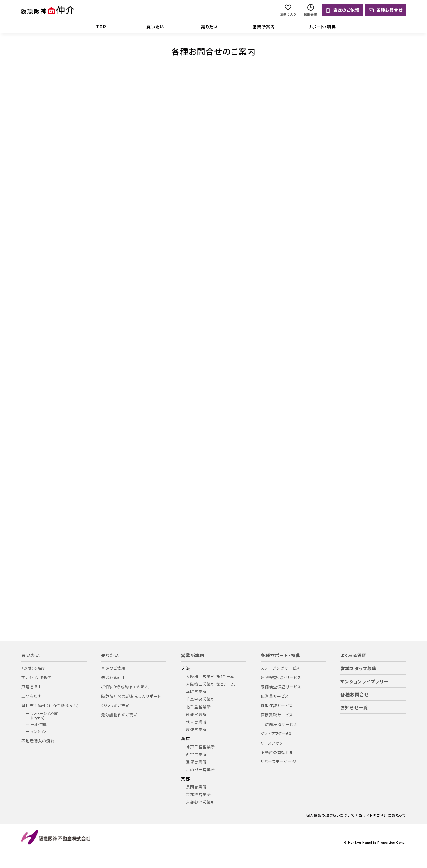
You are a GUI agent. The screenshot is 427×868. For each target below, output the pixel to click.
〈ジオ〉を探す (34, 668)
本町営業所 (196, 692)
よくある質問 (354, 656)
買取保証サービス (277, 706)
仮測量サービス (275, 696)
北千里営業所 (198, 707)
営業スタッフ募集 (359, 669)
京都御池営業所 (200, 802)
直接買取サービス (277, 715)
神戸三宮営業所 (200, 747)
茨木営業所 (196, 722)
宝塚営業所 (196, 762)
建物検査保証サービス (281, 678)
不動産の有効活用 (277, 753)
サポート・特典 (322, 27)
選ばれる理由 (113, 678)
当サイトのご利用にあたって (382, 816)
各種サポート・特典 (281, 656)
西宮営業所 (196, 755)
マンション (38, 732)
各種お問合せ (354, 695)
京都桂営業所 (198, 795)
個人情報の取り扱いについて (330, 816)
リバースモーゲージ (278, 762)
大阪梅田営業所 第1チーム (210, 677)
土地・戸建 (39, 725)
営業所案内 (264, 27)
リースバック (272, 743)
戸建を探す (31, 687)
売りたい (209, 27)
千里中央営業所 (200, 699)
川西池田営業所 (200, 770)
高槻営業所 (196, 730)
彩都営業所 (196, 714)
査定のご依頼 (113, 668)
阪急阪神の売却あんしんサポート (131, 696)
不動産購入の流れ (38, 741)
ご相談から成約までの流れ (125, 687)
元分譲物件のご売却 (120, 715)
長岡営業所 (196, 787)
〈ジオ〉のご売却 (115, 706)
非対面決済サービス (279, 725)
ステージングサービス (280, 668)
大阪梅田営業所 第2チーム (210, 684)
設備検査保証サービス (281, 687)
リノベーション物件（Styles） (45, 716)
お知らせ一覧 (354, 708)
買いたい (155, 27)
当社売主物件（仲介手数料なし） (50, 706)
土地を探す (31, 696)
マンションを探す (37, 678)
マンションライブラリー (364, 682)
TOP (101, 27)
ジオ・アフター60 (276, 734)
